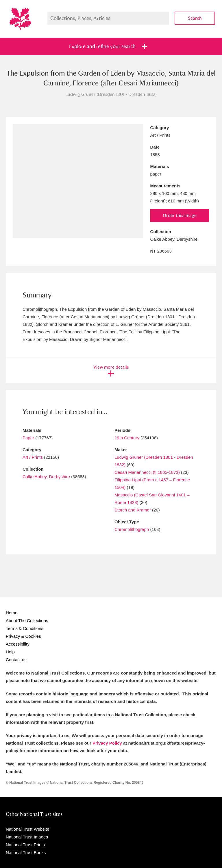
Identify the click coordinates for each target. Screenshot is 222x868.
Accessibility (18, 644)
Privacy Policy (107, 743)
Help (10, 652)
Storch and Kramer (133, 510)
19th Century (127, 438)
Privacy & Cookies (23, 636)
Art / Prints (33, 457)
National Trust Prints (25, 845)
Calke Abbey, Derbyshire (46, 477)
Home (12, 613)
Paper (28, 438)
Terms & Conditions (25, 628)
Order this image (180, 215)
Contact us (16, 660)
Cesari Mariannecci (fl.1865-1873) (147, 472)
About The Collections (27, 621)
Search (195, 18)
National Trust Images (27, 837)
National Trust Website (28, 829)
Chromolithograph (132, 529)
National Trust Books (26, 853)
